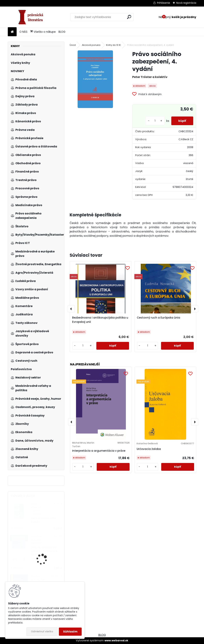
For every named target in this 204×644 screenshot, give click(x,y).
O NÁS (23, 32)
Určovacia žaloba (149, 449)
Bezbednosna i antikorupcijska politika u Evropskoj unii (100, 320)
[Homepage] (12, 32)
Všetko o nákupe (43, 32)
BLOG (62, 32)
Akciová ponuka (91, 45)
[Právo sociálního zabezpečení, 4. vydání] (95, 79)
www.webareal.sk (116, 640)
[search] (129, 17)
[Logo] (32, 17)
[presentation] (71, 309)
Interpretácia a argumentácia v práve (99, 451)
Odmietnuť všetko (42, 632)
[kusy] (155, 121)
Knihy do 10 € (113, 45)
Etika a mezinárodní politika (43, 520)
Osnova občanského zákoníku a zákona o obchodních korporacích (44, 553)
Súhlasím (70, 632)
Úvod (73, 45)
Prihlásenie (164, 3)
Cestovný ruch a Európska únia (158, 318)
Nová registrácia (186, 3)
